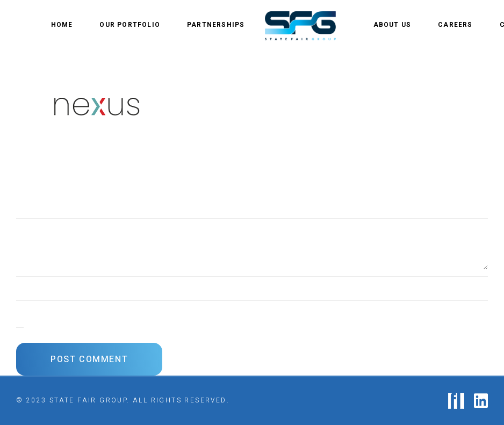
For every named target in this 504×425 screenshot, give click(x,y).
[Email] (252, 309)
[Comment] (252, 244)
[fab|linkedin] (481, 401)
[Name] (252, 285)
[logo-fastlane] (456, 401)
